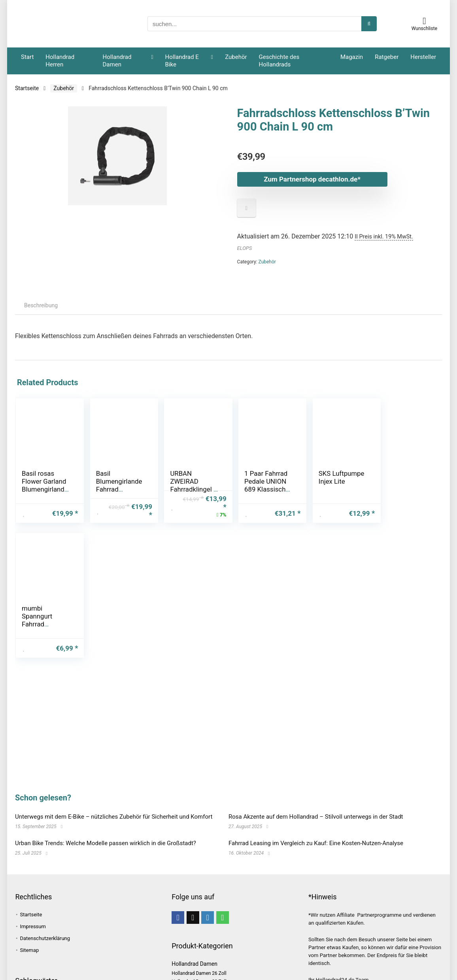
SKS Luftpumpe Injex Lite (332, 477)
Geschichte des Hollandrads (279, 61)
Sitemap (29, 950)
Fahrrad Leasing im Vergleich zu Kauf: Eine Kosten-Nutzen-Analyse (316, 843)
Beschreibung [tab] (41, 305)
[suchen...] (369, 24)
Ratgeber (387, 57)
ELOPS (245, 248)
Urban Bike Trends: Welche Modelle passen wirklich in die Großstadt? (106, 843)
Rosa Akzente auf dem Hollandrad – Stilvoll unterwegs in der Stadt (316, 817)
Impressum (33, 926)
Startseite (27, 88)
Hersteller (423, 57)
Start (27, 57)
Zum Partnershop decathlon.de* (312, 179)
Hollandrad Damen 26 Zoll (199, 973)
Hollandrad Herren (60, 61)
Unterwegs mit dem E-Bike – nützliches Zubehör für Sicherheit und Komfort (114, 817)
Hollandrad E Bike (182, 61)
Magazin (352, 57)
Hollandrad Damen (117, 61)
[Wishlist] (424, 21)
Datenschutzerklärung (45, 938)
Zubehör (236, 57)
